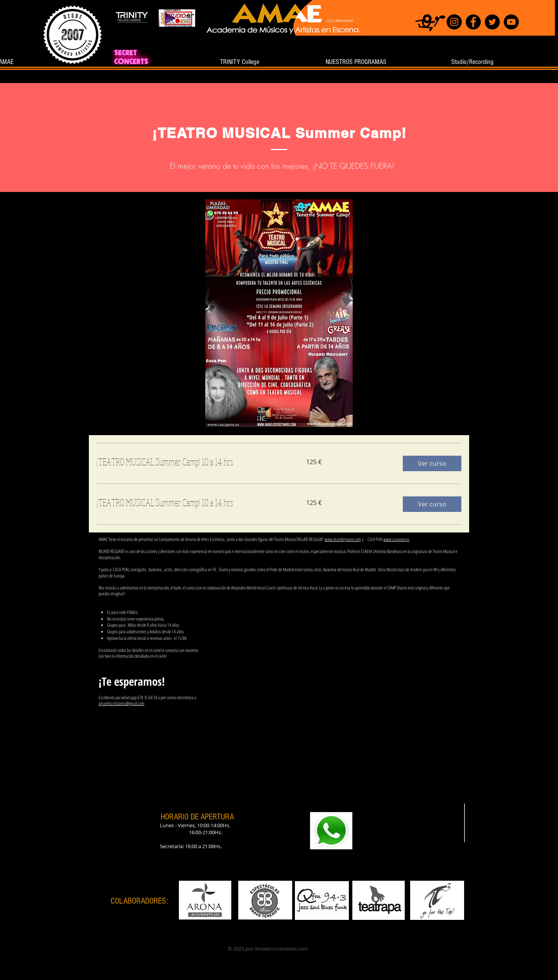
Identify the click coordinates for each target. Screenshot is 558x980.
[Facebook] (473, 22)
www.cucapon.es (396, 539)
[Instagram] (454, 22)
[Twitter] (492, 22)
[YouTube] (511, 22)
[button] (432, 463)
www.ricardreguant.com (343, 539)
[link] (192, 462)
